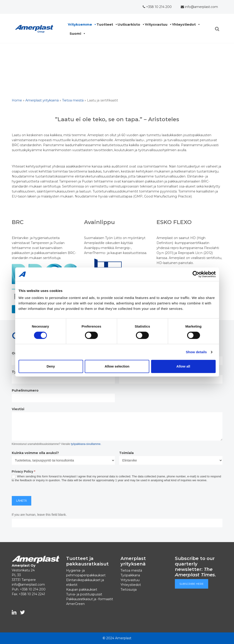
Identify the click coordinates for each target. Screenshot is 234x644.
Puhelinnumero (25, 390)
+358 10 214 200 (157, 7)
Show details (196, 352)
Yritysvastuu (157, 25)
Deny (51, 366)
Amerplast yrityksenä (42, 100)
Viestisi (18, 409)
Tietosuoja (129, 590)
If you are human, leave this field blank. (39, 515)
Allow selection (117, 366)
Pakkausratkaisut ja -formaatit (90, 599)
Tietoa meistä (73, 100)
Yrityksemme (81, 25)
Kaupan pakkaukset (82, 590)
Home (17, 100)
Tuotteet (106, 25)
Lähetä (22, 501)
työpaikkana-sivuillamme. (86, 444)
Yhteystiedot (185, 25)
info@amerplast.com (199, 7)
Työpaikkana (130, 575)
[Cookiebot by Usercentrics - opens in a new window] (196, 274)
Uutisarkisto (130, 25)
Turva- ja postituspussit (84, 594)
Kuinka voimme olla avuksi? (35, 453)
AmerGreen (75, 604)
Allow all (183, 366)
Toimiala (126, 453)
